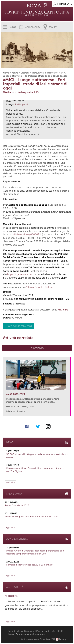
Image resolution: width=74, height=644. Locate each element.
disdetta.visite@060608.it (27, 234)
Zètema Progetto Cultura (39, 287)
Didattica (25, 73)
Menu (12, 27)
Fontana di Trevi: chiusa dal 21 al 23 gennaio (29, 565)
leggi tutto (10, 482)
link (68, 413)
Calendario (32, 27)
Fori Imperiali (21, 104)
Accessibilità (11, 596)
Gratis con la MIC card (19, 326)
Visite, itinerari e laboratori (45, 73)
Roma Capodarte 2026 (17, 505)
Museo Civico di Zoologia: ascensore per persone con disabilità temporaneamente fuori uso (35, 552)
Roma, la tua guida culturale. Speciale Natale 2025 (31, 517)
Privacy (62, 639)
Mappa (53, 27)
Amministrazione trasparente (30, 634)
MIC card (63, 310)
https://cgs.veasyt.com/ (20, 274)
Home (6, 73)
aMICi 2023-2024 (16, 394)
